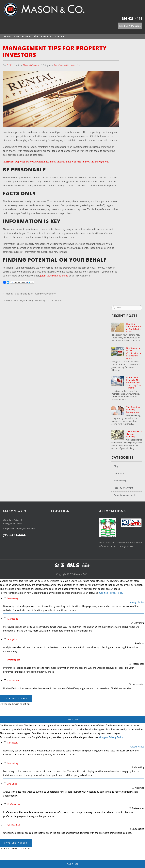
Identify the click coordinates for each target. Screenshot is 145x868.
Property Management (68, 65)
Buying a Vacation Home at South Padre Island (134, 328)
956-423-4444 (132, 18)
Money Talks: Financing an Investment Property (31, 294)
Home (7, 36)
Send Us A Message (130, 26)
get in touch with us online (54, 276)
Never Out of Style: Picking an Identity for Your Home (34, 300)
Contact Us (61, 36)
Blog (36, 36)
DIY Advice (119, 473)
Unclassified (14, 681)
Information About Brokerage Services (117, 546)
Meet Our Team (22, 36)
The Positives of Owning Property (134, 434)
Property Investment (123, 488)
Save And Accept (16, 699)
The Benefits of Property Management (134, 409)
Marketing (13, 619)
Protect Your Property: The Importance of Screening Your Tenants (134, 383)
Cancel (73, 712)
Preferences (14, 660)
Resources (47, 36)
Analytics (12, 639)
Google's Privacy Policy (111, 593)
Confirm (72, 720)
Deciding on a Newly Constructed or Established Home (134, 353)
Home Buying (120, 481)
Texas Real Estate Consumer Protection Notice (120, 543)
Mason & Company (31, 65)
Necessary (13, 598)
